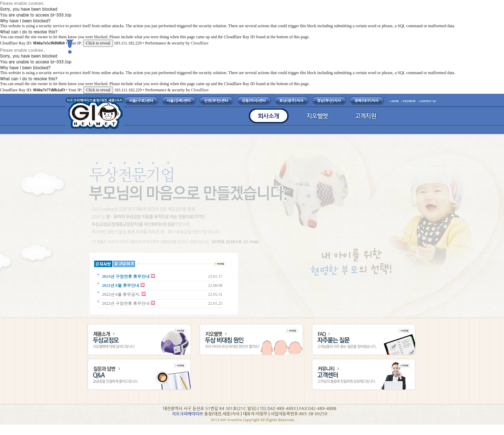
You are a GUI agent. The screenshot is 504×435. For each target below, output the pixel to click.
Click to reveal (98, 43)
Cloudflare (199, 43)
